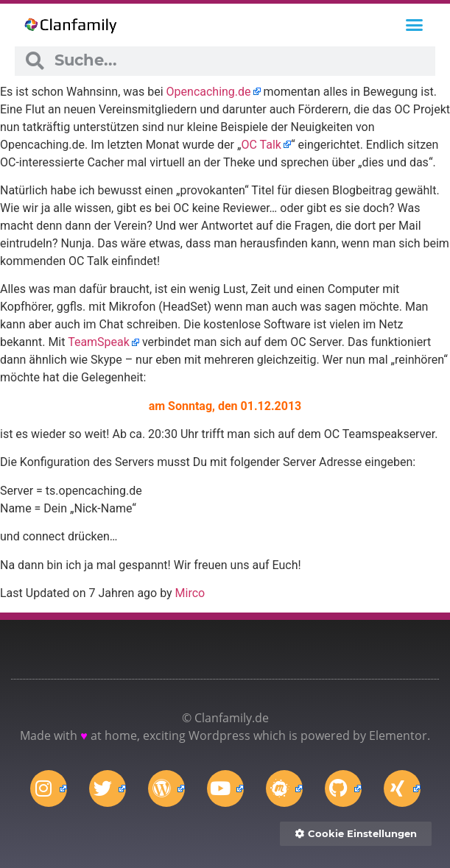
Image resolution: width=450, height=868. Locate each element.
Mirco (190, 593)
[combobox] (239, 61)
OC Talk (261, 145)
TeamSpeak (99, 342)
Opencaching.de (209, 92)
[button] (414, 25)
